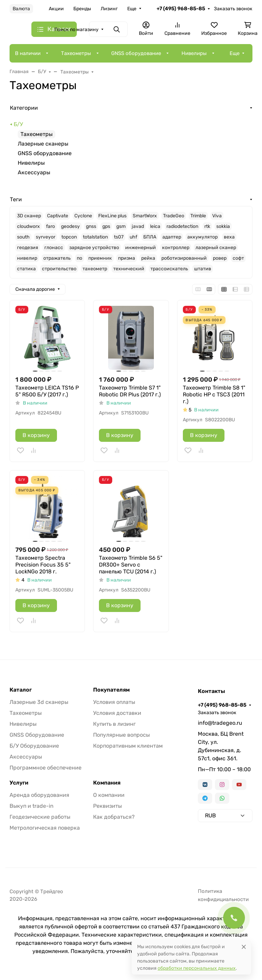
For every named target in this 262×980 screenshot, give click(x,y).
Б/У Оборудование (34, 746)
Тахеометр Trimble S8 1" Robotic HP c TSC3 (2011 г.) (214, 394)
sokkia (223, 226)
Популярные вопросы (121, 735)
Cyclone (83, 216)
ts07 (119, 237)
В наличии (28, 53)
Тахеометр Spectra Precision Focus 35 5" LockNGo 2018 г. (43, 565)
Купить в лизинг (114, 724)
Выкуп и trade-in (32, 806)
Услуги (19, 783)
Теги (16, 199)
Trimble (198, 216)
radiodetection (182, 226)
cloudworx (28, 226)
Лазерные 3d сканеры (39, 702)
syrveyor (46, 237)
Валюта (21, 9)
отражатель (57, 258)
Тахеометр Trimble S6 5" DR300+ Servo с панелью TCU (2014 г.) (131, 565)
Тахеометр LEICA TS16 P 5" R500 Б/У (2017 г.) (47, 391)
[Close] (244, 947)
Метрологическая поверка (45, 828)
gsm (121, 226)
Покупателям (111, 690)
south (23, 237)
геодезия (28, 248)
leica (155, 226)
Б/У (18, 124)
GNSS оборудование (136, 53)
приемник (100, 258)
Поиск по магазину (76, 30)
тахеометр (95, 269)
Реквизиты (107, 806)
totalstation (95, 237)
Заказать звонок (233, 9)
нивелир (27, 258)
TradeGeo (174, 216)
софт (238, 258)
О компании (109, 795)
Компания (107, 783)
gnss (91, 226)
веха (229, 237)
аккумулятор (202, 237)
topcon (69, 237)
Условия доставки (117, 713)
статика (26, 269)
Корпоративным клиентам (128, 746)
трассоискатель (169, 269)
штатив (203, 269)
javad (138, 226)
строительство (59, 269)
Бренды (82, 9)
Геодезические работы (40, 817)
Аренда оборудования (39, 795)
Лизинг (109, 9)
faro (50, 226)
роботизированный (184, 258)
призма (127, 258)
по (79, 258)
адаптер (172, 237)
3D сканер (29, 216)
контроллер (176, 248)
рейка (148, 258)
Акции (56, 9)
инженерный (141, 248)
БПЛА (150, 237)
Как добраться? (114, 817)
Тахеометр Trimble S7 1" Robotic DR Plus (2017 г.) (130, 391)
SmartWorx (145, 216)
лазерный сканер (216, 248)
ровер (220, 258)
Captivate (58, 216)
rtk (207, 226)
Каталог (21, 690)
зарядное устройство (94, 248)
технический (129, 269)
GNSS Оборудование (37, 735)
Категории (24, 108)
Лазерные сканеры (43, 144)
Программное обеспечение (46, 768)
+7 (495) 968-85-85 (181, 9)
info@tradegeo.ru (220, 723)
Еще (132, 9)
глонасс (54, 248)
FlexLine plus (112, 216)
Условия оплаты (114, 702)
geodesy (70, 226)
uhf (133, 237)
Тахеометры (76, 53)
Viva (217, 216)
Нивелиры (194, 53)
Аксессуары (34, 172)
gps (106, 226)
